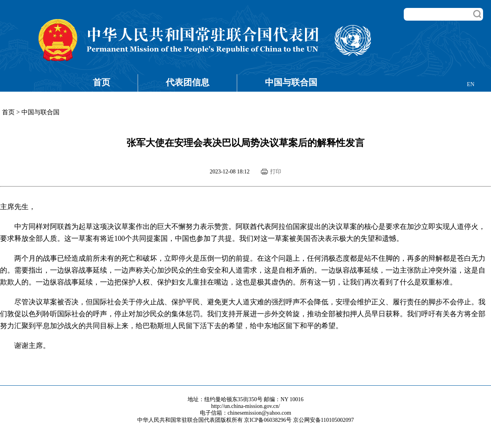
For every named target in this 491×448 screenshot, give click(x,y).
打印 (276, 172)
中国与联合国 (291, 82)
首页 (102, 82)
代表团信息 (188, 82)
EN (471, 84)
